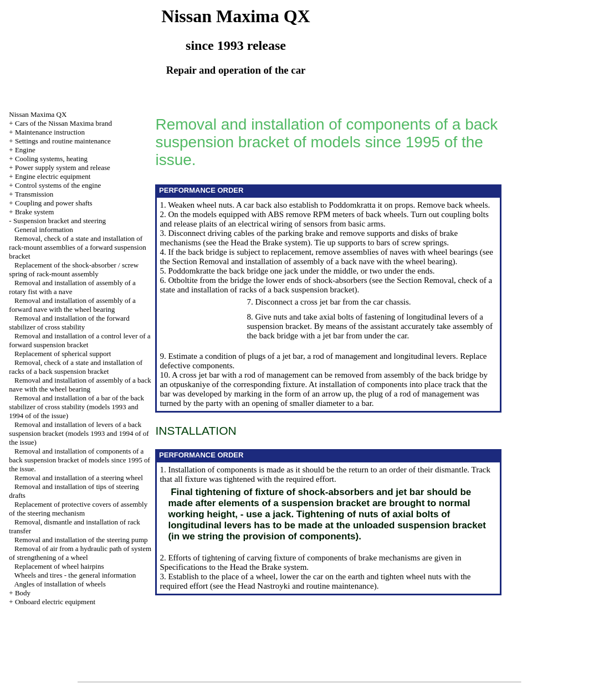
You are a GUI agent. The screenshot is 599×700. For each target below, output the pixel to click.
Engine (25, 150)
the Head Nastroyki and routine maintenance (300, 586)
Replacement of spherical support (63, 354)
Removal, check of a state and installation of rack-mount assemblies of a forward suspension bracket (77, 247)
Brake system (34, 212)
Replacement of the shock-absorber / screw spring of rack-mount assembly (74, 269)
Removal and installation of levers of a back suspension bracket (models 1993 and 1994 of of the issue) (79, 433)
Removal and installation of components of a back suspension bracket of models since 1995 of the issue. (80, 460)
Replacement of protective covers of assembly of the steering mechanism (78, 509)
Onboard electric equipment (55, 602)
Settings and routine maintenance (63, 141)
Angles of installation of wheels (60, 584)
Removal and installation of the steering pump (81, 540)
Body (23, 593)
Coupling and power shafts (54, 203)
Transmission (34, 194)
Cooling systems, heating (51, 159)
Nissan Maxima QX (38, 114)
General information (44, 230)
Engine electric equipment (53, 176)
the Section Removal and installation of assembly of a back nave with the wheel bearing (306, 261)
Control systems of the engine (58, 185)
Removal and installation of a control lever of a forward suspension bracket (80, 340)
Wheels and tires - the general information (75, 575)
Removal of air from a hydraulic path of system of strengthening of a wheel (80, 553)
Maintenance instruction (50, 132)
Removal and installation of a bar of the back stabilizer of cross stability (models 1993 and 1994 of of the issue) (76, 407)
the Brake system (279, 243)
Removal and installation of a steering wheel (79, 478)
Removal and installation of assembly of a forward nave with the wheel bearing (72, 305)
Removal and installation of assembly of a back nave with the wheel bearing (80, 385)
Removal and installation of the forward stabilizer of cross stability (69, 323)
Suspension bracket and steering (60, 221)
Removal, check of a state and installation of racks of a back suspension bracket (76, 367)
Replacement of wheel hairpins (59, 566)
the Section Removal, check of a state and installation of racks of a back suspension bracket (326, 285)
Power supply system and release (63, 168)
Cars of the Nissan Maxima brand (63, 123)
